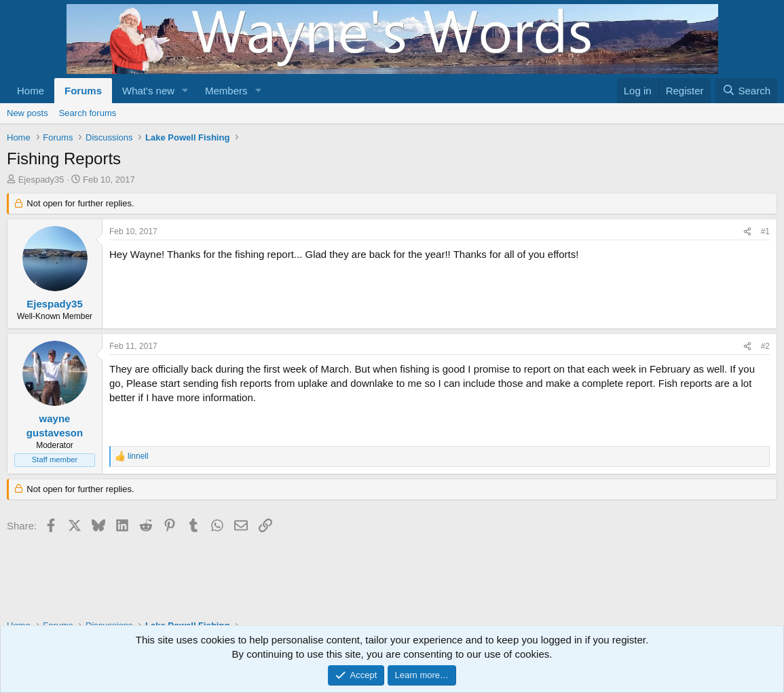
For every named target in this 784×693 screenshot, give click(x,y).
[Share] (747, 232)
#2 (765, 346)
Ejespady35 (41, 180)
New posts (27, 113)
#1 (765, 231)
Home (31, 91)
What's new (148, 91)
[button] (185, 91)
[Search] (746, 91)
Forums (83, 91)
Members (226, 91)
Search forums (88, 113)
